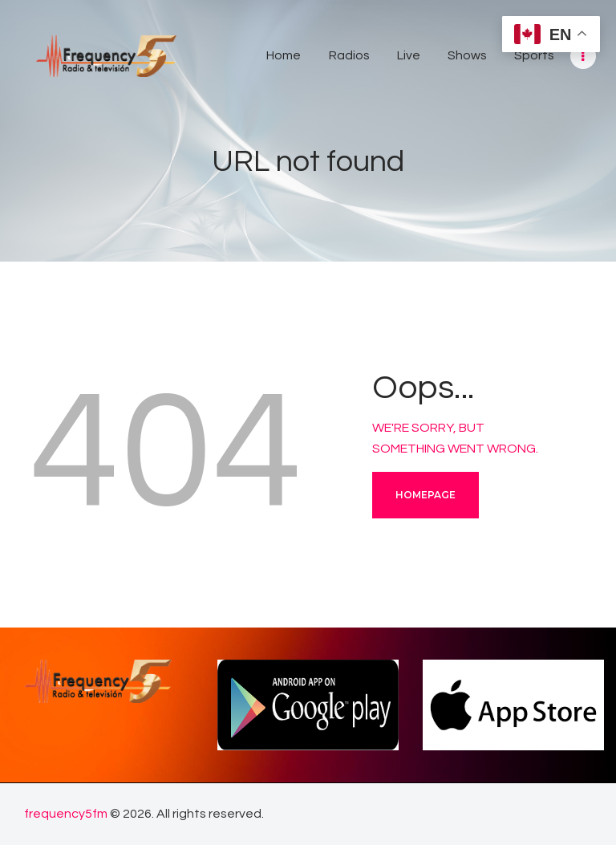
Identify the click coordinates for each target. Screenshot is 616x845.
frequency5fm (66, 814)
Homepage (426, 495)
